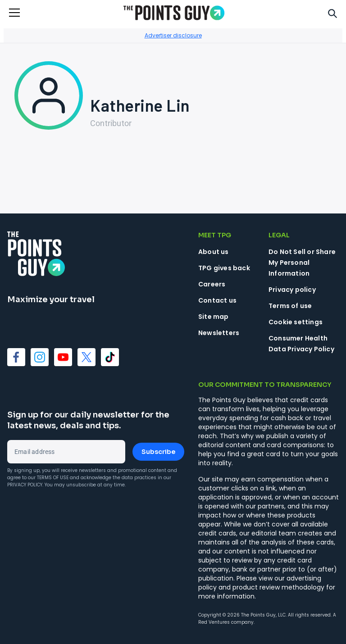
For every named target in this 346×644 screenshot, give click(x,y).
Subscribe (158, 452)
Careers (212, 284)
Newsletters (219, 333)
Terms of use (290, 306)
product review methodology (278, 587)
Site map (214, 317)
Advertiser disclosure (173, 35)
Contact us (217, 300)
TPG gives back (224, 268)
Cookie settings (296, 322)
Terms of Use (53, 478)
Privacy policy (292, 290)
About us (214, 252)
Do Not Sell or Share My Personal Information (302, 263)
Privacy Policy (25, 485)
